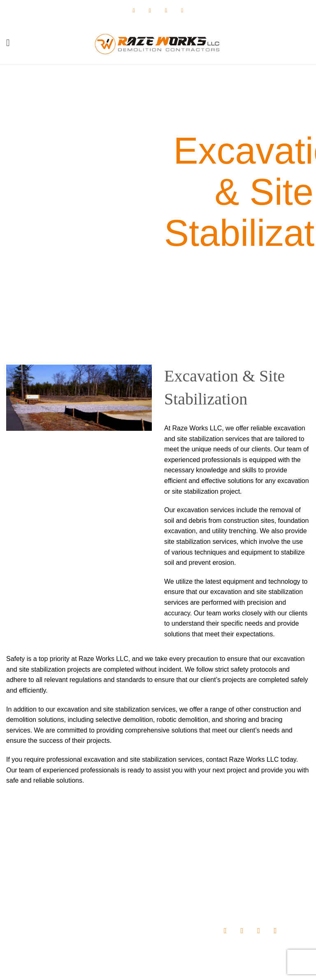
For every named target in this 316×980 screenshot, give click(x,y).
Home (119, 858)
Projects (122, 901)
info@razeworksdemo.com (65, 909)
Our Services (128, 887)
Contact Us (126, 915)
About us (123, 873)
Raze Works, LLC (133, 967)
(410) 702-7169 (56, 894)
